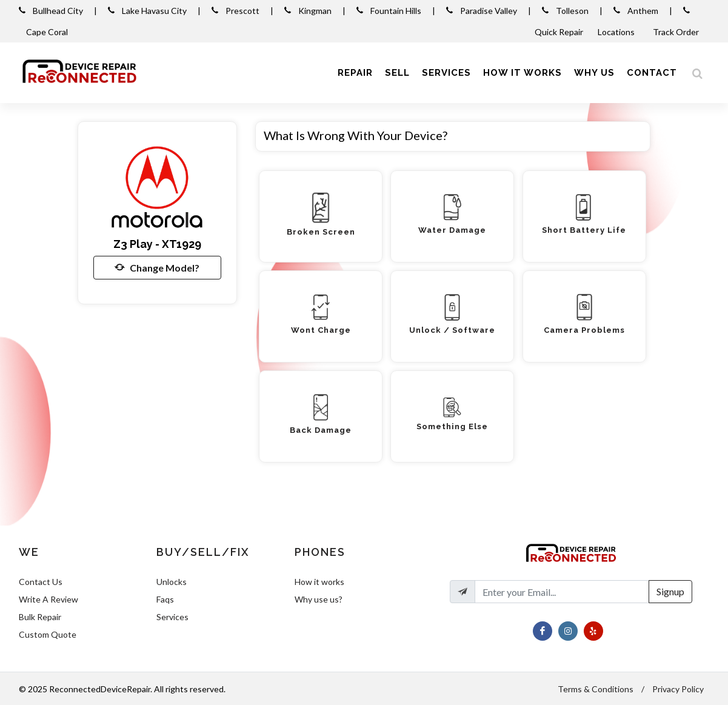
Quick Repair (559, 32)
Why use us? (319, 599)
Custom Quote (48, 634)
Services (172, 617)
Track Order (677, 32)
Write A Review (48, 599)
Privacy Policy (678, 689)
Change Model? (157, 267)
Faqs (165, 599)
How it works (319, 582)
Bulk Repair (40, 617)
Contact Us (41, 582)
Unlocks (172, 582)
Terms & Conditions (596, 689)
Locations (617, 32)
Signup (670, 591)
